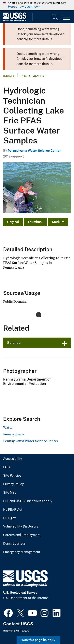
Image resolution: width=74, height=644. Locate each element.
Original (13, 222)
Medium (58, 222)
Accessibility (13, 459)
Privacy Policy (14, 484)
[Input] (46, 17)
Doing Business (14, 544)
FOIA (7, 467)
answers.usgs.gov (16, 630)
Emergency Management (22, 552)
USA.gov (9, 518)
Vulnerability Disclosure (21, 527)
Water (8, 427)
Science (14, 343)
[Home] (15, 20)
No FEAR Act (13, 510)
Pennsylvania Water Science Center (34, 151)
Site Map (10, 493)
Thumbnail (36, 222)
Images (9, 76)
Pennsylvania (14, 434)
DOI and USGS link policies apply (28, 501)
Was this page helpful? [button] (38, 640)
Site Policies (12, 476)
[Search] (55, 17)
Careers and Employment (22, 535)
